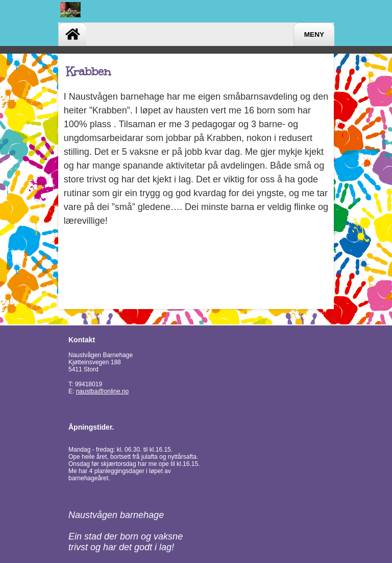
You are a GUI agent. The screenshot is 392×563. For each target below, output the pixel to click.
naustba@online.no (103, 391)
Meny (314, 34)
